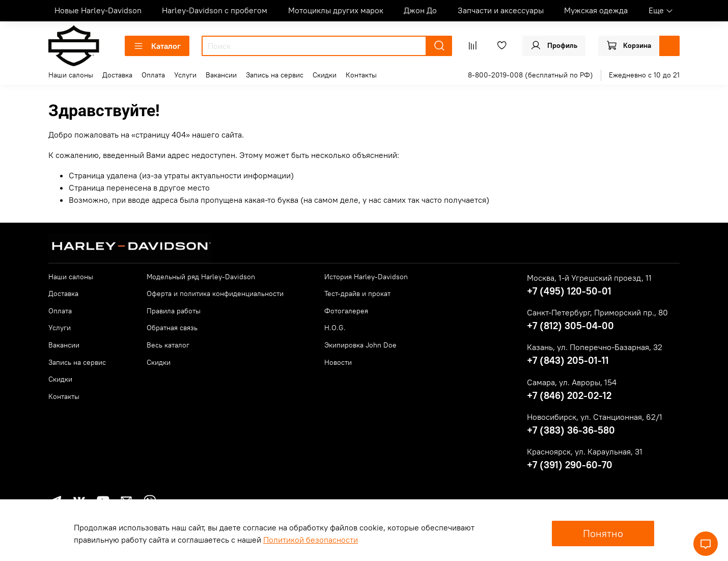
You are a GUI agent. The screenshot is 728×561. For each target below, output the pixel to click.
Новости (338, 362)
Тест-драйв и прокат (357, 293)
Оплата (153, 75)
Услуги (185, 75)
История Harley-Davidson (366, 277)
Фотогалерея (346, 311)
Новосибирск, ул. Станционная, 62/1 (595, 417)
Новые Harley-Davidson (98, 10)
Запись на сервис (275, 75)
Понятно (603, 533)
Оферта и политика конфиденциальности (215, 293)
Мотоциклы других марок (336, 10)
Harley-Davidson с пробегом (215, 10)
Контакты (361, 75)
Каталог (157, 46)
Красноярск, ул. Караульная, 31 (585, 451)
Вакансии (221, 75)
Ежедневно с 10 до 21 (644, 75)
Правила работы (174, 311)
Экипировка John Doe (360, 345)
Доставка (117, 75)
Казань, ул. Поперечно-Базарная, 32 (595, 347)
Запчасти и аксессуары (501, 10)
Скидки (325, 75)
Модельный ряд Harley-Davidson (201, 277)
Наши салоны (71, 75)
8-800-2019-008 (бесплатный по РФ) (530, 75)
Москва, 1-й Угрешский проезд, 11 (589, 278)
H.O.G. (335, 328)
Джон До (420, 10)
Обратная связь (172, 328)
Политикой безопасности (311, 540)
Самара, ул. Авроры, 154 (572, 382)
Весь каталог (168, 345)
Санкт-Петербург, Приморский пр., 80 (597, 312)
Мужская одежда (596, 10)
